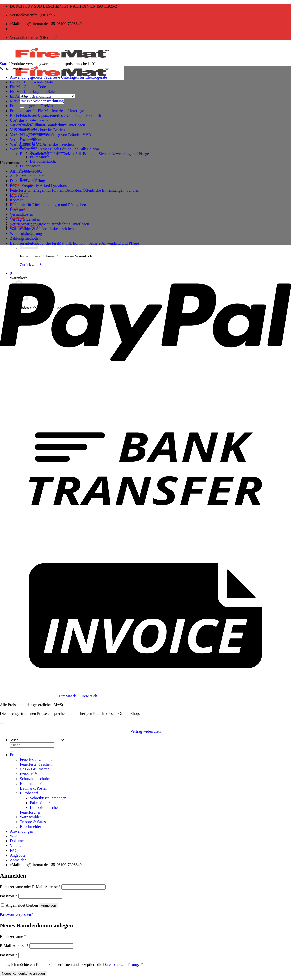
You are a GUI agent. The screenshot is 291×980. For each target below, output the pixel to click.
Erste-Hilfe (29, 774)
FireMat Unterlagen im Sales (33, 92)
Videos (15, 846)
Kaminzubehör (32, 783)
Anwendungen (22, 831)
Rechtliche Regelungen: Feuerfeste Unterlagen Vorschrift (56, 116)
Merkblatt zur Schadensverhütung (37, 101)
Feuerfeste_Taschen (35, 120)
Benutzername (13, 937)
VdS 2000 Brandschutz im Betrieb (37, 130)
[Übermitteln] (12, 751)
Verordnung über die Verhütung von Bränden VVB (51, 135)
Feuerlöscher (30, 166)
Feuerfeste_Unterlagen (38, 760)
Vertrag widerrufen (25, 139)
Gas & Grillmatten (35, 769)
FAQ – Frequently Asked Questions (38, 186)
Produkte (17, 755)
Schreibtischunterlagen (48, 798)
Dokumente (19, 841)
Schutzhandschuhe (35, 779)
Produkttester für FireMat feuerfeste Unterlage (47, 111)
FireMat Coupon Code (28, 87)
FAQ (14, 851)
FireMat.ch (88, 696)
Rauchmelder (30, 827)
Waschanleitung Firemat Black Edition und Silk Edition (54, 149)
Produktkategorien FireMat (32, 106)
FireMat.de (69, 696)
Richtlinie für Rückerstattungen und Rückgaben (48, 205)
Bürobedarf (29, 793)
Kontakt (16, 200)
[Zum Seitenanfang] (2, 724)
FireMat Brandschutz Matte (32, 82)
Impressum (19, 195)
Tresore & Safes (32, 175)
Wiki (14, 836)
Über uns (17, 120)
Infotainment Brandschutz (31, 96)
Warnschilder (30, 817)
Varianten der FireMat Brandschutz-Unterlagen (48, 125)
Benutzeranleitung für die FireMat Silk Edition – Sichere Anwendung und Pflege (84, 154)
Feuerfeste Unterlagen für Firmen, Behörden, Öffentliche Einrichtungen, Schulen (75, 190)
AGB (14, 176)
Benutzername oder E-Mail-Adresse (30, 887)
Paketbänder (39, 157)
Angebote (18, 855)
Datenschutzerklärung (27, 181)
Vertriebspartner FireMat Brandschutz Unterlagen (50, 224)
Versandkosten (22, 214)
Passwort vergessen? (16, 915)
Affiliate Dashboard (26, 171)
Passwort (9, 896)
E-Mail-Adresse (14, 946)
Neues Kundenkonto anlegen (23, 973)
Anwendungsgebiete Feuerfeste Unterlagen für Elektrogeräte (58, 77)
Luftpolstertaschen (44, 161)
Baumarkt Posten (34, 788)
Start (4, 64)
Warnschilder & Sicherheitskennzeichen (42, 144)
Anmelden (48, 906)
